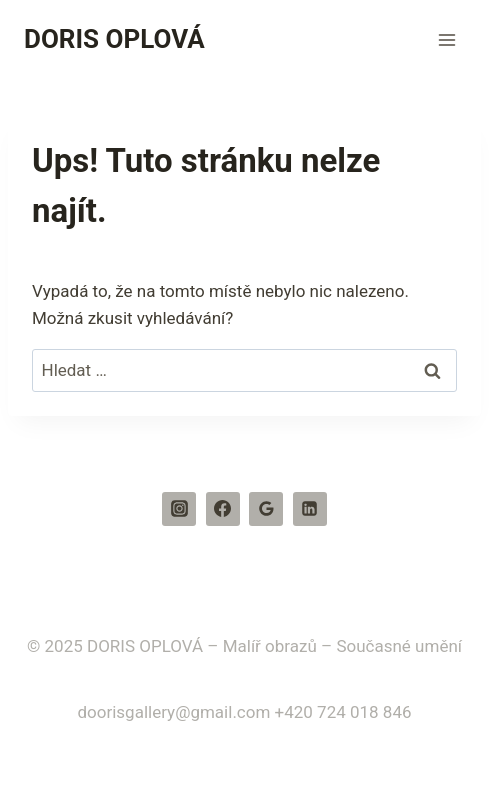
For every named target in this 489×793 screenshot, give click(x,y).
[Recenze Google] (266, 509)
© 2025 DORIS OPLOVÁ (115, 646)
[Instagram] (179, 509)
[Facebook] (223, 509)
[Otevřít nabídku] (446, 39)
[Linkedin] (310, 509)
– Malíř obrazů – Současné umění (334, 646)
